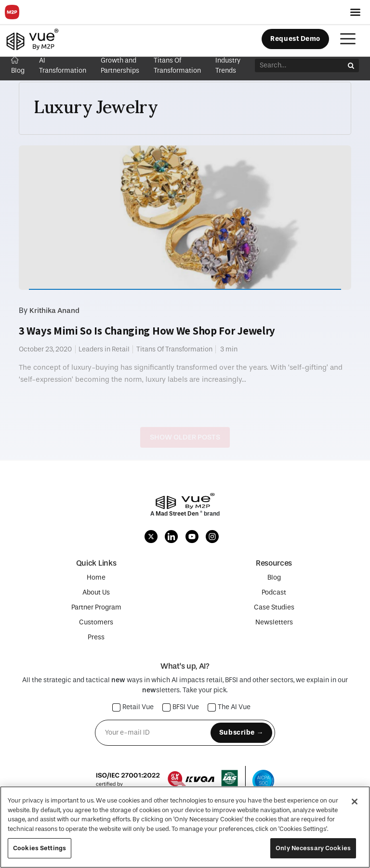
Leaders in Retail (104, 349)
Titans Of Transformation (174, 349)
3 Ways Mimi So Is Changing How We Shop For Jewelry (147, 331)
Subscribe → (241, 732)
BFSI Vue (181, 707)
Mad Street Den (178, 514)
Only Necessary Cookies (313, 848)
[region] (185, 827)
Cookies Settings (40, 848)
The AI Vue (229, 707)
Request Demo (295, 39)
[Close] (355, 802)
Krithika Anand (54, 311)
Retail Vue (133, 707)
